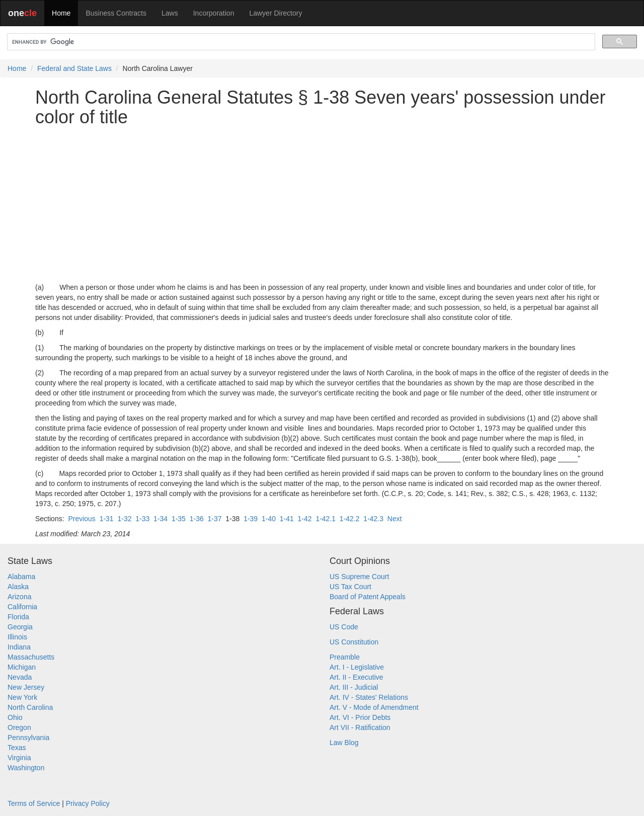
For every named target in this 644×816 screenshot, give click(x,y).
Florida (18, 617)
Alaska (18, 587)
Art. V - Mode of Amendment (374, 707)
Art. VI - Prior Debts (360, 717)
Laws (170, 13)
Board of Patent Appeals (368, 597)
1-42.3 (373, 519)
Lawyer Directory (275, 13)
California (22, 607)
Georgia (20, 627)
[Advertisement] (322, 205)
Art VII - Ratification (360, 727)
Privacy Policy (88, 803)
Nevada (20, 677)
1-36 (197, 519)
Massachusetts (31, 657)
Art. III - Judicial (354, 687)
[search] (300, 42)
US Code (344, 627)
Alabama (21, 577)
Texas (17, 748)
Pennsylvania (28, 738)
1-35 (179, 519)
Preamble (345, 657)
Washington (26, 768)
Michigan (22, 667)
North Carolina (30, 707)
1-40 (269, 519)
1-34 (160, 519)
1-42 (305, 519)
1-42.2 (350, 519)
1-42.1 (326, 519)
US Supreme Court (359, 577)
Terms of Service (34, 803)
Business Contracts (116, 13)
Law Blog (344, 743)
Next (395, 519)
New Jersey (26, 687)
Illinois (17, 637)
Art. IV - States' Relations (369, 697)
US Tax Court (350, 587)
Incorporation (214, 13)
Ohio (15, 717)
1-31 (107, 519)
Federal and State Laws (74, 68)
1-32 (124, 519)
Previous (82, 519)
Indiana (19, 647)
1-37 (215, 519)
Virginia (19, 758)
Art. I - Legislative (357, 667)
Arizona (19, 597)
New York (22, 697)
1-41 (287, 519)
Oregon (19, 727)
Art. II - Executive (356, 677)
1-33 (142, 519)
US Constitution (354, 642)
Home (61, 13)
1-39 (251, 519)
